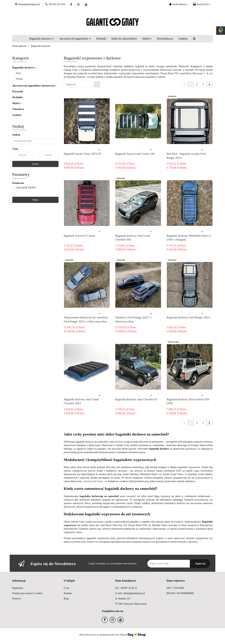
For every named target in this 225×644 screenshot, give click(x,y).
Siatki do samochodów (124, 39)
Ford (18, 73)
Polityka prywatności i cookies (27, 593)
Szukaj (35, 164)
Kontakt (68, 593)
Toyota (19, 79)
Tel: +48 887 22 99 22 (126, 588)
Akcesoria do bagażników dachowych (34, 86)
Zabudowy (18, 109)
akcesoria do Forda (93, 481)
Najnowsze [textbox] (71, 84)
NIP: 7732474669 (175, 588)
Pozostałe (18, 91)
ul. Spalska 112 (123, 599)
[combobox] (82, 84)
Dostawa (17, 599)
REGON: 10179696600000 (180, 593)
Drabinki (101, 39)
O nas (67, 588)
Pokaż (35, 200)
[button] (201, 4)
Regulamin (18, 588)
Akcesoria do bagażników (75, 39)
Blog (66, 599)
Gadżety (183, 39)
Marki (147, 39)
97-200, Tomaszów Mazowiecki (131, 604)
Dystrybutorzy (165, 39)
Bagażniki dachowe (42, 39)
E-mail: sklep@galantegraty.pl (130, 593)
